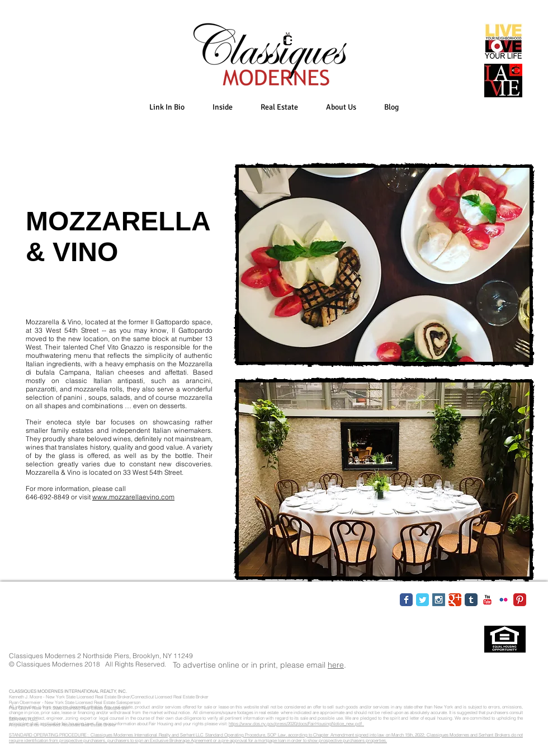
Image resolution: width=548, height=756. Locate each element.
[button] (223, 107)
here (336, 665)
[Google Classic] (455, 600)
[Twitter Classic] (422, 600)
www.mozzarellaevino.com (133, 497)
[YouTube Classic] (487, 600)
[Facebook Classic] (406, 600)
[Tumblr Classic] (471, 600)
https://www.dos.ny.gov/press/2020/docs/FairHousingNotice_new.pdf (296, 724)
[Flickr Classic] (504, 600)
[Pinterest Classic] (520, 600)
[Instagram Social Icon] (439, 600)
